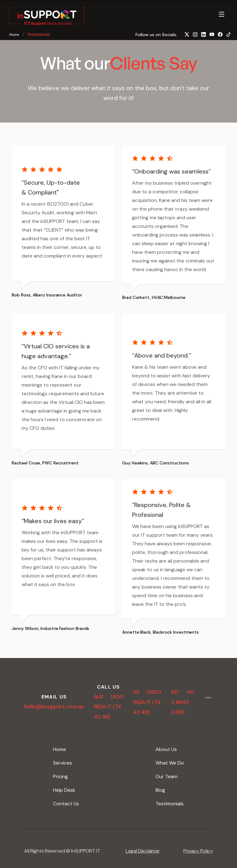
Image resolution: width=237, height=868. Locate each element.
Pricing (60, 776)
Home (14, 34)
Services (62, 763)
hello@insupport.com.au (54, 707)
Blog (160, 790)
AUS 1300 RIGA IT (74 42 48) (109, 707)
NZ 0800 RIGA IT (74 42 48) (147, 702)
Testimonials (170, 804)
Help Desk (64, 790)
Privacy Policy (198, 851)
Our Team (166, 776)
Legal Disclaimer (143, 851)
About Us (166, 749)
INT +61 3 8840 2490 (182, 702)
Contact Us (66, 804)
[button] (222, 15)
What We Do (170, 763)
